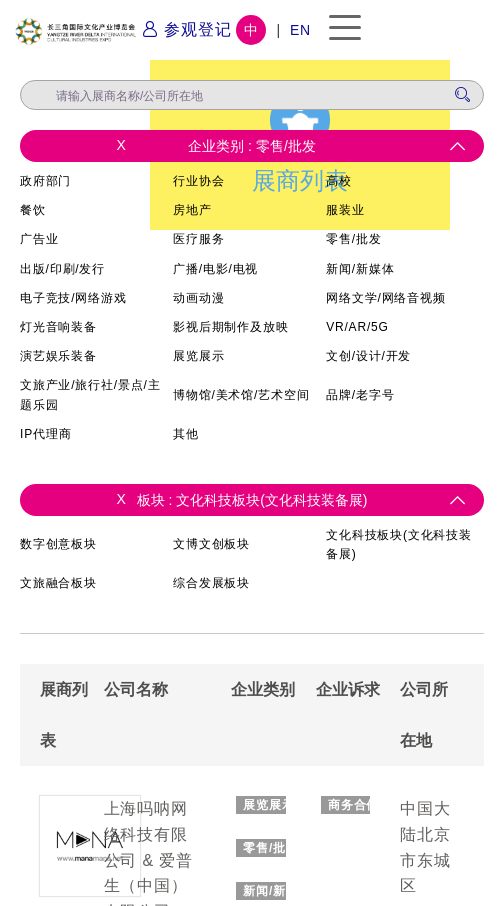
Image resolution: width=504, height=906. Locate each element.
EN (300, 30)
